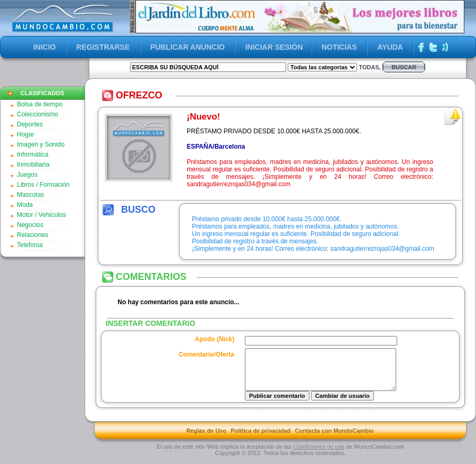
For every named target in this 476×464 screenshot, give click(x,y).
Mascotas (30, 195)
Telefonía (30, 245)
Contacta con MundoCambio (335, 439)
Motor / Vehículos (42, 215)
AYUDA (390, 47)
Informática (33, 154)
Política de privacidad (260, 439)
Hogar (26, 134)
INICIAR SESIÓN (274, 47)
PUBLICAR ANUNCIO (187, 47)
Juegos (27, 175)
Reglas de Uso (206, 439)
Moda (25, 205)
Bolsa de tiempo (40, 104)
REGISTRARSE (103, 47)
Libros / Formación (43, 185)
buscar (404, 67)
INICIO (45, 47)
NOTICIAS (339, 47)
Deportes (30, 124)
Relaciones (33, 235)
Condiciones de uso (319, 454)
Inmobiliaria (33, 165)
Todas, (369, 67)
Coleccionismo (38, 114)
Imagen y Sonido (41, 144)
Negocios (30, 225)
